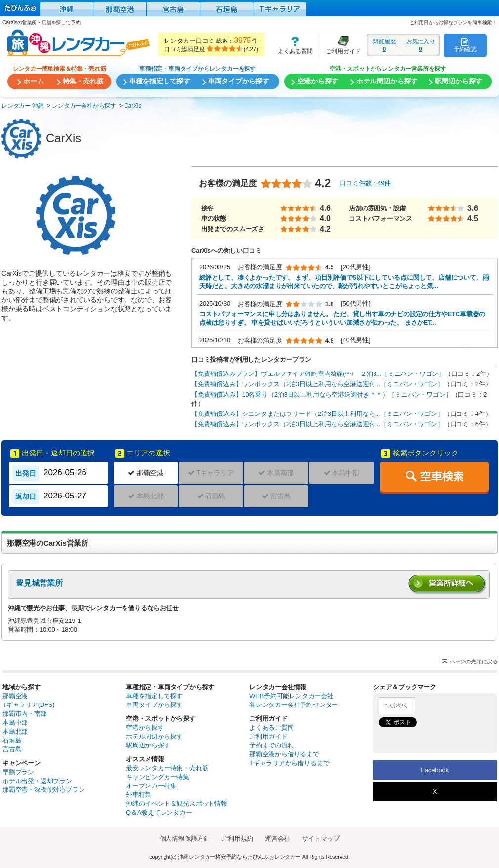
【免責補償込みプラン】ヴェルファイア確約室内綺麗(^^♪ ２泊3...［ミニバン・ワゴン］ (318, 374)
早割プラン (18, 772)
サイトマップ (321, 839)
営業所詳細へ (447, 585)
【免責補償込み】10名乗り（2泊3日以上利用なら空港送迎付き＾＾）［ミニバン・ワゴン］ (321, 394)
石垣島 (12, 740)
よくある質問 (292, 45)
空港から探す (145, 727)
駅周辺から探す (148, 745)
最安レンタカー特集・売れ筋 (167, 768)
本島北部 (15, 731)
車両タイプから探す (154, 705)
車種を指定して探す (154, 696)
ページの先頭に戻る (474, 661)
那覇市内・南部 (25, 714)
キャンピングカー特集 (158, 777)
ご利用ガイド (340, 45)
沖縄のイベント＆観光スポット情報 (177, 804)
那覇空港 (15, 696)
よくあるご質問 (272, 727)
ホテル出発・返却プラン (37, 781)
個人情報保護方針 (185, 839)
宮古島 (12, 749)
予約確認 (465, 45)
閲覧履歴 (384, 45)
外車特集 (139, 795)
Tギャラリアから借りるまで (289, 763)
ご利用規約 (237, 839)
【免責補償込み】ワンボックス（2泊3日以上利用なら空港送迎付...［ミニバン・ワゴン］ (317, 384)
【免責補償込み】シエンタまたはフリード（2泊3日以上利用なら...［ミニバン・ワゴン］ (317, 414)
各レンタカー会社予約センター (294, 705)
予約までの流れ (272, 745)
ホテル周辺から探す (154, 736)
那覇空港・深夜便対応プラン (43, 790)
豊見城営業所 (39, 583)
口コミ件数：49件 (365, 183)
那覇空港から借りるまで (284, 754)
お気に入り (421, 45)
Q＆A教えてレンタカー (159, 812)
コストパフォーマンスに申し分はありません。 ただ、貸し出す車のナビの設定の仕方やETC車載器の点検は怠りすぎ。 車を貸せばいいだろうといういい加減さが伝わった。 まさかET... (342, 318)
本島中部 (15, 723)
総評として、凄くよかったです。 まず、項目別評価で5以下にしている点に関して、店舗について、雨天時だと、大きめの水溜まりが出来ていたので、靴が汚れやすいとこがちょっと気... (344, 282)
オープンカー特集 (151, 786)
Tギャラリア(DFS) (28, 705)
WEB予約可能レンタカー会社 (291, 696)
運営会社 (277, 839)
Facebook (435, 770)
